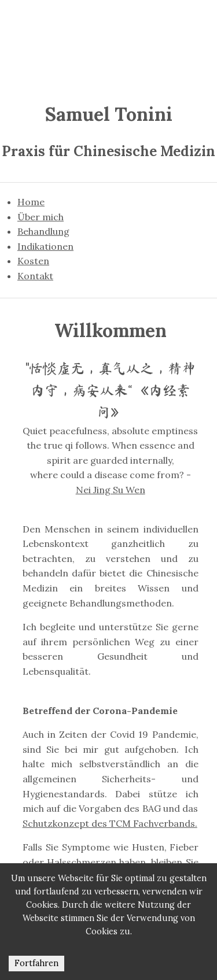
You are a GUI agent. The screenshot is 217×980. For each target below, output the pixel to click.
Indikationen (45, 246)
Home (31, 202)
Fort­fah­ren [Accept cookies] (36, 963)
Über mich (41, 217)
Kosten (33, 261)
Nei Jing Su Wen (111, 490)
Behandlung (43, 231)
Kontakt (35, 276)
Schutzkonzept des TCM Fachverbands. (110, 823)
